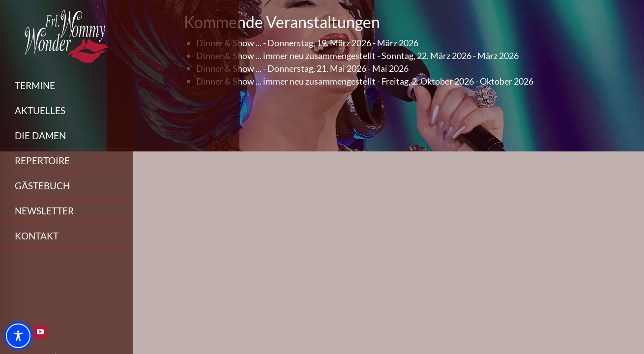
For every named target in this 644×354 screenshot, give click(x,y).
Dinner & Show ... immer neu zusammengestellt (286, 56)
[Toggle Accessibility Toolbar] (18, 336)
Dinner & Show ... (229, 43)
